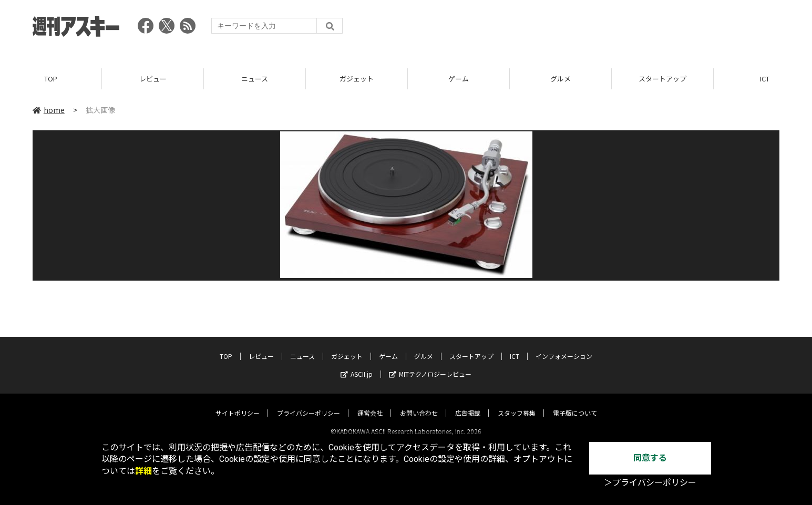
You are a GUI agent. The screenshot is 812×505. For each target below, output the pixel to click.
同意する (650, 458)
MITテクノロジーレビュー (430, 365)
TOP (51, 79)
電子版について (575, 404)
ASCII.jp (357, 365)
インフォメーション (564, 347)
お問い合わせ (419, 404)
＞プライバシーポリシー (650, 483)
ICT (515, 347)
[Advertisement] (588, 29)
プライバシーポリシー (309, 404)
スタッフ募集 (517, 404)
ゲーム (459, 79)
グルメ (561, 79)
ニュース (255, 79)
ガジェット (357, 79)
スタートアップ (662, 79)
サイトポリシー (238, 404)
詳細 (143, 471)
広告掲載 (468, 404)
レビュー (153, 79)
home (49, 110)
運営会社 (370, 404)
